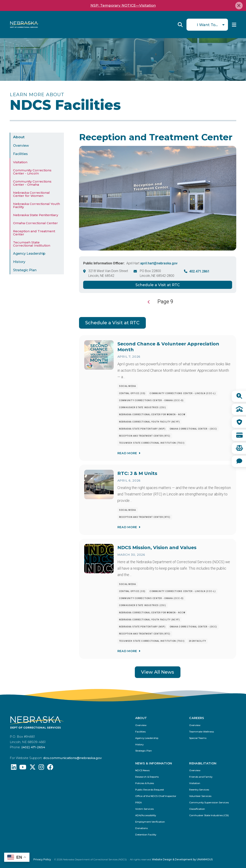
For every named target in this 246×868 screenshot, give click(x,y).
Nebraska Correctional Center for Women (31, 194)
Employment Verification (150, 822)
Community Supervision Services (209, 803)
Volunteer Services (200, 796)
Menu (234, 25)
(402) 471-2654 (33, 747)
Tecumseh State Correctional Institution (32, 244)
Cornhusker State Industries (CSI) (209, 815)
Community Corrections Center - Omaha (32, 183)
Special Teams (198, 738)
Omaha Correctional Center (35, 223)
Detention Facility (146, 835)
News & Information (154, 763)
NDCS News (142, 771)
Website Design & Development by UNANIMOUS (182, 859)
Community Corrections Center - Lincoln (32, 172)
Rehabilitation (203, 763)
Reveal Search (180, 25)
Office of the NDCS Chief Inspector (156, 796)
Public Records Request (150, 790)
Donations (141, 828)
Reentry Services (199, 790)
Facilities (20, 154)
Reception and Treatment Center (34, 233)
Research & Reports (147, 777)
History (19, 262)
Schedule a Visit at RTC (158, 285)
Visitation (20, 162)
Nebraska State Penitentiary (36, 215)
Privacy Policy (42, 859)
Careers (197, 718)
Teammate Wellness (202, 732)
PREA (138, 803)
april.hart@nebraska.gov (159, 263)
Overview (21, 146)
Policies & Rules (145, 783)
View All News (158, 672)
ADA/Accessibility (146, 815)
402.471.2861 (199, 271)
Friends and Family (201, 777)
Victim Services (144, 809)
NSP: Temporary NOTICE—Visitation (123, 5)
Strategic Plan (25, 270)
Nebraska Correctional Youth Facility (37, 205)
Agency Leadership (29, 254)
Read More (127, 453)
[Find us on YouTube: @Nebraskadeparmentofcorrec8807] (23, 768)
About (19, 137)
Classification (197, 809)
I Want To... (207, 25)
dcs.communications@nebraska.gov (72, 758)
